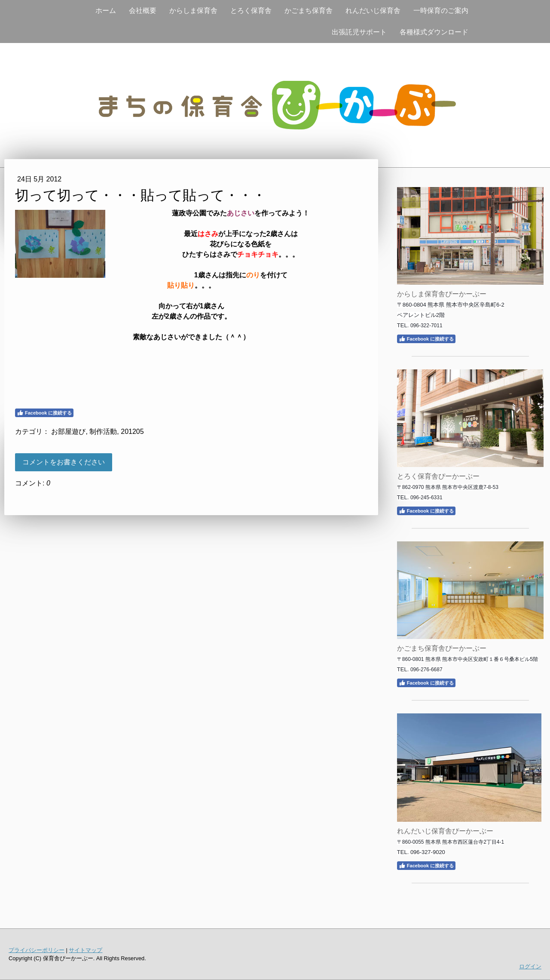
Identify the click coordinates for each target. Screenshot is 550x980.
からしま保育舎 (193, 11)
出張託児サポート (359, 32)
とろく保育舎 (251, 11)
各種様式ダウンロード (434, 32)
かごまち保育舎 (309, 11)
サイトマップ (86, 950)
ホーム (106, 11)
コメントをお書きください (64, 462)
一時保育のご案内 (441, 11)
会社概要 (143, 11)
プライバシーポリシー (37, 950)
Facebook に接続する (44, 413)
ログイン (530, 966)
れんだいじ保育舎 (373, 11)
